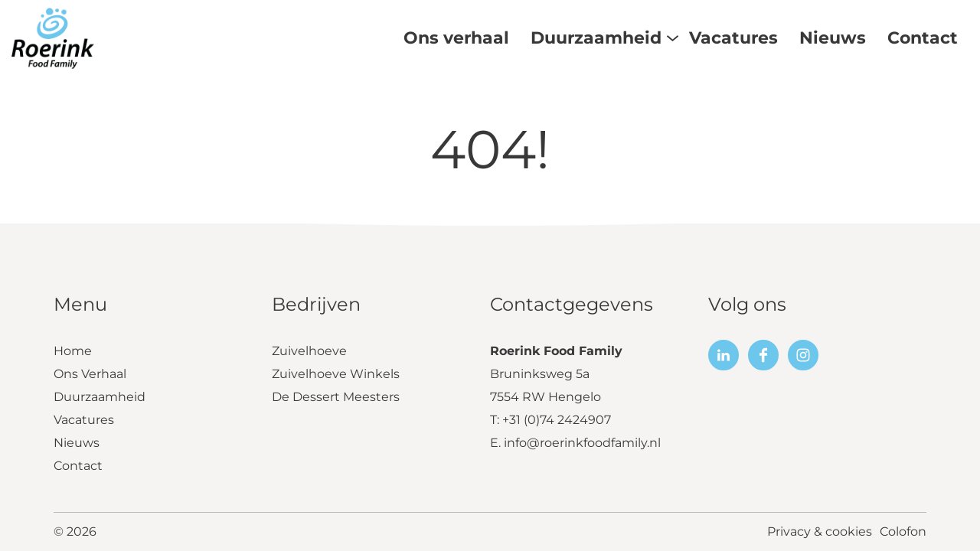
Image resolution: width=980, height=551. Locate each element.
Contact (78, 466)
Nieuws (77, 443)
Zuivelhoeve (309, 351)
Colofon (903, 531)
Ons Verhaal (90, 374)
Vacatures (84, 420)
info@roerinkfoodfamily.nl (582, 443)
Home (73, 351)
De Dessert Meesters (336, 397)
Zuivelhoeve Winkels (336, 374)
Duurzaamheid (100, 397)
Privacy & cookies (820, 531)
